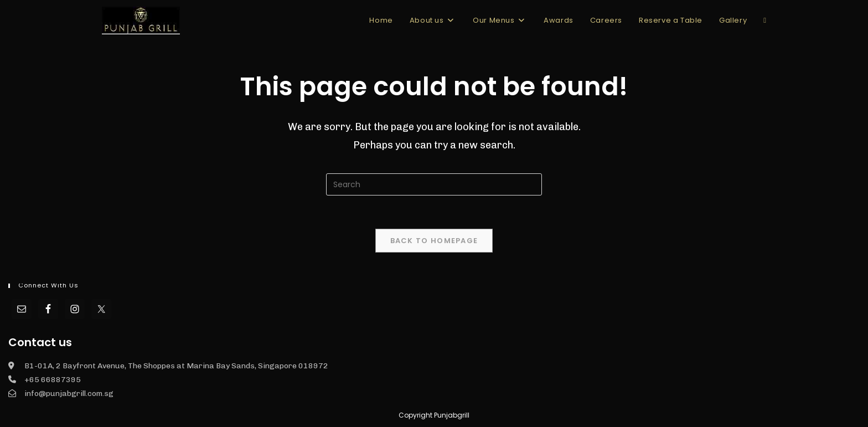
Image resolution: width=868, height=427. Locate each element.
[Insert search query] (434, 184)
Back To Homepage (434, 241)
